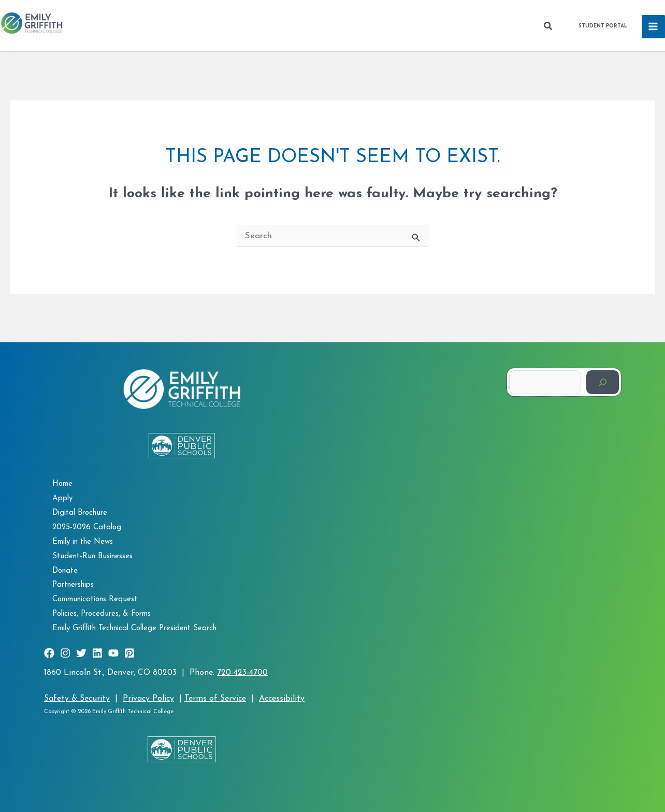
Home (62, 484)
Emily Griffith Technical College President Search (134, 628)
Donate (65, 571)
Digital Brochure (80, 513)
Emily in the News (83, 542)
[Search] (603, 382)
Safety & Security (77, 699)
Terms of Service (215, 699)
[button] (548, 26)
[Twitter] (81, 653)
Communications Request (95, 599)
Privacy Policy (148, 699)
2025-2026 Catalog (87, 527)
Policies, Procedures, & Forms (102, 614)
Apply (62, 498)
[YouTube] (113, 653)
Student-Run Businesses (92, 556)
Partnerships (73, 585)
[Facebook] (49, 653)
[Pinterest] (129, 653)
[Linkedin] (97, 653)
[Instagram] (65, 653)
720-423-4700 (242, 673)
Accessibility (282, 699)
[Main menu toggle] (654, 27)
